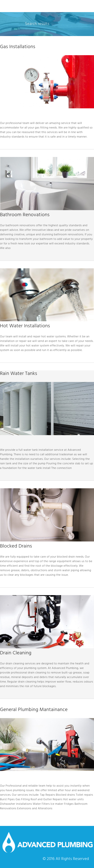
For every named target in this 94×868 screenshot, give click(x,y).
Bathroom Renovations (25, 215)
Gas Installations (18, 47)
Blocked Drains (16, 546)
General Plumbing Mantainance (34, 710)
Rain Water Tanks (19, 374)
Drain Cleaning (16, 653)
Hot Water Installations (25, 326)
